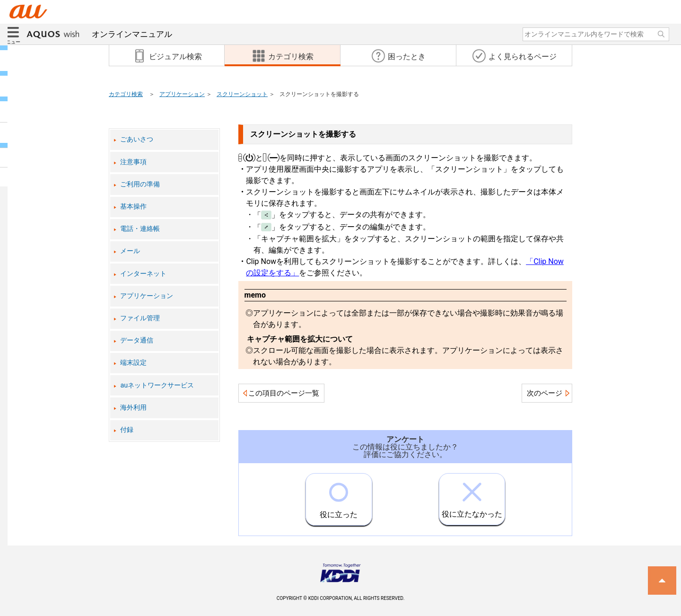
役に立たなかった (472, 496)
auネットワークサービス (157, 385)
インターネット (143, 274)
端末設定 (133, 363)
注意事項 (133, 162)
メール (130, 251)
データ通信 (137, 340)
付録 (127, 430)
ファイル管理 (140, 318)
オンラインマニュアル (99, 34)
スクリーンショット (242, 94)
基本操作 (133, 207)
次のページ (545, 393)
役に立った (339, 496)
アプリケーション (182, 94)
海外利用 (133, 408)
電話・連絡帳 (140, 229)
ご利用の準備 (140, 184)
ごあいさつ (137, 139)
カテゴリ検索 (126, 94)
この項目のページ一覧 (284, 393)
